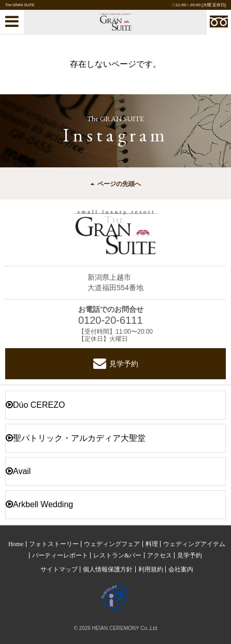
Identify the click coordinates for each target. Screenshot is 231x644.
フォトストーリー (54, 544)
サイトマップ (59, 569)
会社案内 (181, 569)
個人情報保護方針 (108, 569)
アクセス (160, 555)
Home (16, 544)
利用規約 (151, 569)
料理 (152, 544)
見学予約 (116, 363)
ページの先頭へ (116, 184)
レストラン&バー (117, 555)
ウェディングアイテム (194, 544)
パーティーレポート (60, 555)
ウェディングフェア (112, 544)
